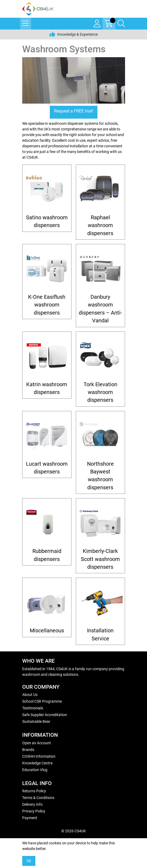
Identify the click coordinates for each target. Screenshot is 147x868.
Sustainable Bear (36, 721)
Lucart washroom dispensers (47, 468)
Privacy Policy (34, 811)
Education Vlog (35, 770)
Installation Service (100, 634)
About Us (30, 695)
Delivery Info (32, 804)
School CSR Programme (42, 701)
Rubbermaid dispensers (47, 555)
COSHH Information (39, 756)
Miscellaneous (47, 631)
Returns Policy (34, 791)
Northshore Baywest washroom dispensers (100, 476)
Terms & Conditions (38, 798)
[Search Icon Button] (121, 24)
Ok (29, 861)
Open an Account (37, 743)
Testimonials (33, 708)
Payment (30, 818)
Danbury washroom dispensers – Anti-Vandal (100, 309)
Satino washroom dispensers (47, 221)
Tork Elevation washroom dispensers (100, 392)
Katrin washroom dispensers (47, 388)
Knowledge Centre (37, 763)
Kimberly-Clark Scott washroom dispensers (100, 559)
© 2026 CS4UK (74, 831)
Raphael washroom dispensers (100, 225)
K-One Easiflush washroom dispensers (47, 305)
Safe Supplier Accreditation (45, 715)
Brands (28, 750)
